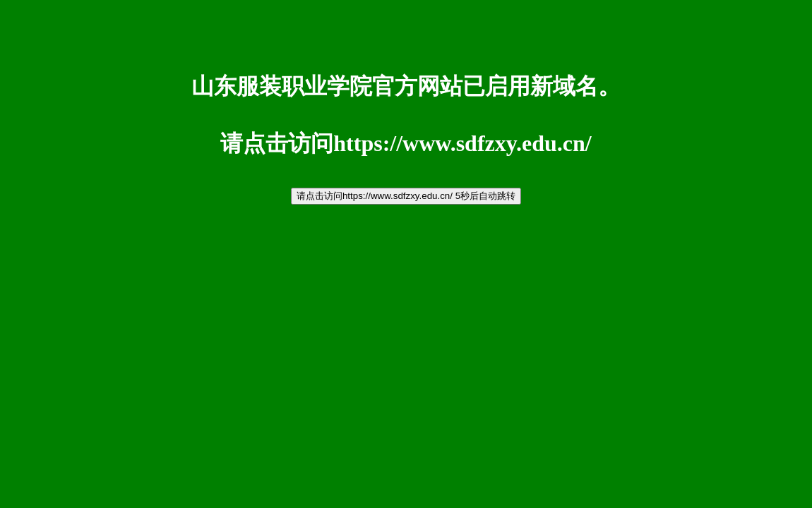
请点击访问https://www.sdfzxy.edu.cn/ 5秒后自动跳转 (406, 196)
